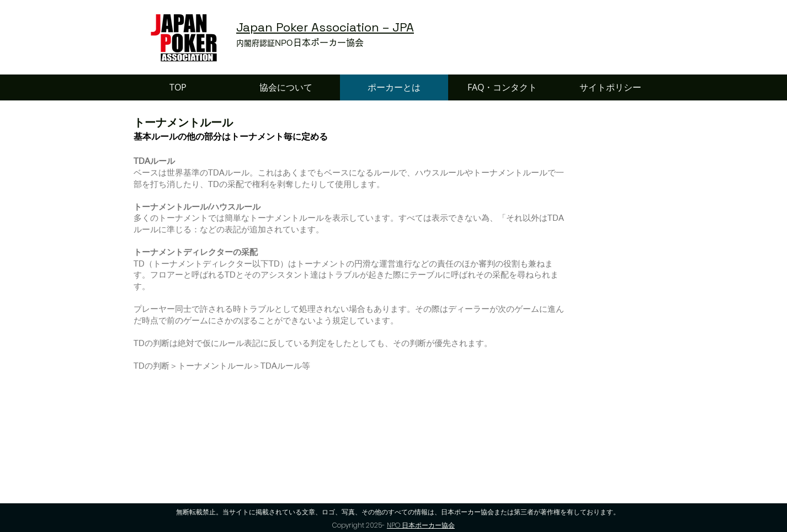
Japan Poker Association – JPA (325, 27)
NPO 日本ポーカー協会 (421, 525)
